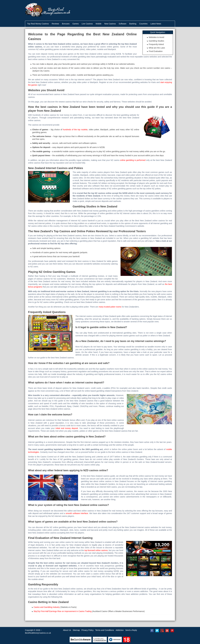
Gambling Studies (156, 41)
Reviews (55, 24)
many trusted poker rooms (110, 307)
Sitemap (76, 630)
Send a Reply (131, 630)
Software (123, 24)
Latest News (156, 24)
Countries (143, 24)
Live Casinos (87, 24)
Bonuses (66, 24)
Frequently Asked (156, 44)
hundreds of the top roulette (75, 130)
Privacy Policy (87, 630)
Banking (133, 24)
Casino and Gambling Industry (47, 607)
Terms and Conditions (105, 630)
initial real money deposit (67, 428)
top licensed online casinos (96, 550)
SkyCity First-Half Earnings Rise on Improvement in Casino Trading (63, 611)
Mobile (99, 24)
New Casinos (110, 24)
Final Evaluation (156, 51)
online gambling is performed (133, 160)
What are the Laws (157, 48)
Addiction (120, 630)
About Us (67, 630)
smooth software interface (77, 513)
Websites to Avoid (156, 37)
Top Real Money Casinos (38, 24)
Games (76, 24)
